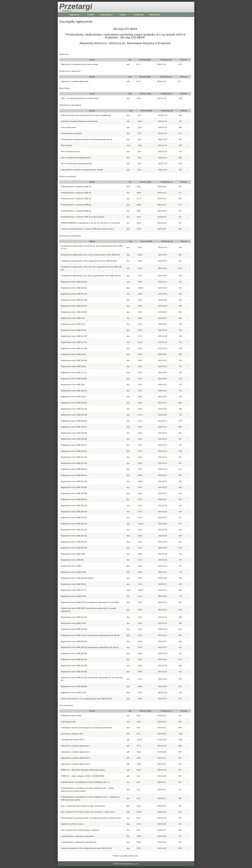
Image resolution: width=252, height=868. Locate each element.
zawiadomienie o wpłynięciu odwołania (77, 836)
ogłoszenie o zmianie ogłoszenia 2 (75, 746)
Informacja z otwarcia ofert (72, 734)
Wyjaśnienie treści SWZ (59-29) (74, 530)
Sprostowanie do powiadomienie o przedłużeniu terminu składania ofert (91, 818)
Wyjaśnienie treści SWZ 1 (72, 566)
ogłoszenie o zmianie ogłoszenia (75, 81)
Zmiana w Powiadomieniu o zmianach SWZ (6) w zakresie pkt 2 (87, 229)
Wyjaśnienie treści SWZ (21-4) (73, 397)
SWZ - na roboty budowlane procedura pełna (80, 98)
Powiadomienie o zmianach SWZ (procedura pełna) (82, 217)
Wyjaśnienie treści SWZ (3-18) (73, 596)
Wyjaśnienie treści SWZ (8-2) (73, 554)
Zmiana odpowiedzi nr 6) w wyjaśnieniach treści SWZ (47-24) (86, 848)
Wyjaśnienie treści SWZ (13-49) (74, 348)
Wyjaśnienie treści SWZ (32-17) (74, 445)
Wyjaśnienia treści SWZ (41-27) (74, 294)
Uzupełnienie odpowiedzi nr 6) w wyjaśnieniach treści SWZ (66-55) (89, 261)
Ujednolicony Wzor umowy (72, 824)
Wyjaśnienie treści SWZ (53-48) (74, 493)
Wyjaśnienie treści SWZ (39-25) (74, 617)
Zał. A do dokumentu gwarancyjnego (76, 164)
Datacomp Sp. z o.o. (131, 864)
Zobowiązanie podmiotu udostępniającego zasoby (82, 170)
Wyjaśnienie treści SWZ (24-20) (74, 415)
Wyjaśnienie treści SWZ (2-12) (73, 572)
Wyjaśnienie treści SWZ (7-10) (73, 693)
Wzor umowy (66, 145)
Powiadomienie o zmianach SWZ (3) (76, 193)
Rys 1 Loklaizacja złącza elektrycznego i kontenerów (83, 806)
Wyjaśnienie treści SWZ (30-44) (74, 433)
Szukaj (122, 15)
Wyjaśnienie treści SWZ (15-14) (74, 360)
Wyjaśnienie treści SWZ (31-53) (74, 439)
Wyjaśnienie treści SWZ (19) (73, 385)
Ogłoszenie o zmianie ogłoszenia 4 (75, 758)
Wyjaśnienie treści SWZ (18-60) (74, 379)
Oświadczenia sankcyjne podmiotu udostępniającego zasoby (87, 139)
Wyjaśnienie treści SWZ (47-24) (74, 463)
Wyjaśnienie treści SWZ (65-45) (74, 542)
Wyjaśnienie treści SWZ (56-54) (74, 512)
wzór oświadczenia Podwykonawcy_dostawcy (80, 830)
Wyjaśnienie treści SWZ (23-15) (74, 409)
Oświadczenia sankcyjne (71, 133)
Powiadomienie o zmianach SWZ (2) (76, 187)
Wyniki (90, 15)
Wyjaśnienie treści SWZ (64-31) (74, 536)
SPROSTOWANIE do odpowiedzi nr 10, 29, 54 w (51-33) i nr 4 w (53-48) (90, 223)
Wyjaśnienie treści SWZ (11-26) (74, 336)
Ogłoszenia (74, 15)
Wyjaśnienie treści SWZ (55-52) (74, 505)
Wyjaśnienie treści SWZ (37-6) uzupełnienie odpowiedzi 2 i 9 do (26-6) (90, 602)
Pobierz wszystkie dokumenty (125, 856)
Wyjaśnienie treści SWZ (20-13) (74, 391)
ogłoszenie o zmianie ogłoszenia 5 (75, 764)
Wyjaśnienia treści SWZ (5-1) (73, 318)
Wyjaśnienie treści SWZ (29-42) (74, 427)
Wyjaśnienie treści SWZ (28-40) (74, 421)
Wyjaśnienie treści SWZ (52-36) (74, 487)
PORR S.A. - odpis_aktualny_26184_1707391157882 (82, 776)
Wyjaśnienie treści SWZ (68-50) (74, 686)
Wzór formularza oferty (71, 152)
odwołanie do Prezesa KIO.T (73, 740)
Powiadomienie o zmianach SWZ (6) (76, 211)
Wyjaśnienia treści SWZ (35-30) (74, 282)
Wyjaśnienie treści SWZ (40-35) (74, 629)
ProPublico (67, 11)
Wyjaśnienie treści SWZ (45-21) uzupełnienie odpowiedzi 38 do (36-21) (90, 635)
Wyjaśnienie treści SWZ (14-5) (73, 354)
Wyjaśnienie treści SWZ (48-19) (74, 469)
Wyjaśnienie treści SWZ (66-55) (74, 548)
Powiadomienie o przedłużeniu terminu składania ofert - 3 (85, 782)
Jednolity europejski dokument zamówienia (79, 121)
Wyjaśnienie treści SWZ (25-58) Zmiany (77, 578)
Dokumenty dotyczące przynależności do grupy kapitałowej (86, 115)
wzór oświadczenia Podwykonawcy (76, 158)
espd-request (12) (68, 722)
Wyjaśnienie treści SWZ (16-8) (73, 366)
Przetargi (76, 6)
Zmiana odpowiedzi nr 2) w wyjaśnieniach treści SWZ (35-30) (86, 699)
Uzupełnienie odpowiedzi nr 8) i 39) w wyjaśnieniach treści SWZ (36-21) (91, 276)
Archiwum (139, 15)
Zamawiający (106, 15)
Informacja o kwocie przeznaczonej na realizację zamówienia (86, 728)
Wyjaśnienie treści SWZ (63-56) (74, 672)
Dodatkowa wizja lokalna (71, 716)
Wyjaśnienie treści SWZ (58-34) (74, 524)
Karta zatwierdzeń (68, 127)
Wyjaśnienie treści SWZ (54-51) (74, 499)
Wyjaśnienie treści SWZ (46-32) (74, 641)
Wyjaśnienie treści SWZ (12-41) (74, 342)
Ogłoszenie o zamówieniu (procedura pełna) (79, 64)
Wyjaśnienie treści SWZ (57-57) (74, 518)
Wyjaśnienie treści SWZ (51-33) (74, 481)
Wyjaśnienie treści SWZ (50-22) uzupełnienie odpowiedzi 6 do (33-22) (90, 647)
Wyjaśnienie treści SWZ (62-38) (74, 666)
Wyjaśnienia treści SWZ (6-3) (73, 324)
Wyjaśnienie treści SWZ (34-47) (74, 457)
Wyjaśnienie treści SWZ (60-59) (74, 653)
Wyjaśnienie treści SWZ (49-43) (74, 475)
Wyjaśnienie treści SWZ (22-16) (74, 403)
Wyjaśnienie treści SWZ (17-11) (74, 372)
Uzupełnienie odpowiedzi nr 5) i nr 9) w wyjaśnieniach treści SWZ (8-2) (90, 255)
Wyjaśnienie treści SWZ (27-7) (73, 590)
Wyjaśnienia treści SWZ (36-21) (74, 288)
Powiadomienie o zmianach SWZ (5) (76, 205)
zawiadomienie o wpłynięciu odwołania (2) (79, 842)
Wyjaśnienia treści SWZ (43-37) (74, 306)
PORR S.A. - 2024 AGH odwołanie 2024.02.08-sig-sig (83, 770)
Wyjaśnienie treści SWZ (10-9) (73, 330)
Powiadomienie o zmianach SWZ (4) (76, 199)
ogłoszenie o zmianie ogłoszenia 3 (75, 752)
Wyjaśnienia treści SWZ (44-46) (74, 312)
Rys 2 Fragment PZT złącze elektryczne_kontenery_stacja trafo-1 (88, 812)
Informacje (155, 15)
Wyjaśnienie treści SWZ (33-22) (74, 451)
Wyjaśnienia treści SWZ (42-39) (74, 300)
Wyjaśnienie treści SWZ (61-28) (74, 659)
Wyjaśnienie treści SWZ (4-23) (73, 623)
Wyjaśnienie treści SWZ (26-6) (73, 584)
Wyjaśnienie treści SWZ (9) (72, 560)
